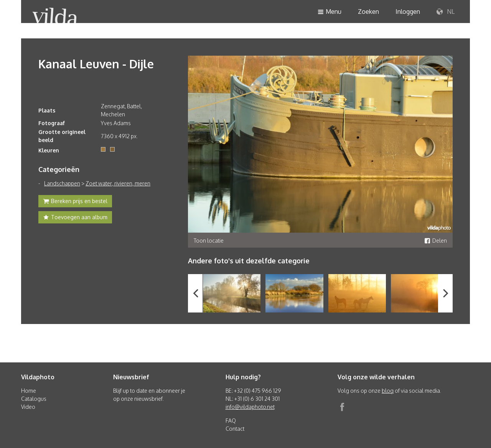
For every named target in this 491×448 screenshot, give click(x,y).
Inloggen (408, 12)
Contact (235, 429)
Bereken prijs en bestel (75, 202)
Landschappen (62, 183)
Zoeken (368, 12)
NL (446, 12)
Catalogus (34, 399)
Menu (330, 12)
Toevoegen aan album (75, 218)
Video (28, 407)
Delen (436, 241)
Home (29, 391)
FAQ (231, 421)
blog (388, 391)
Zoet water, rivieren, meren (118, 183)
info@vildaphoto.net (250, 407)
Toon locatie (209, 241)
